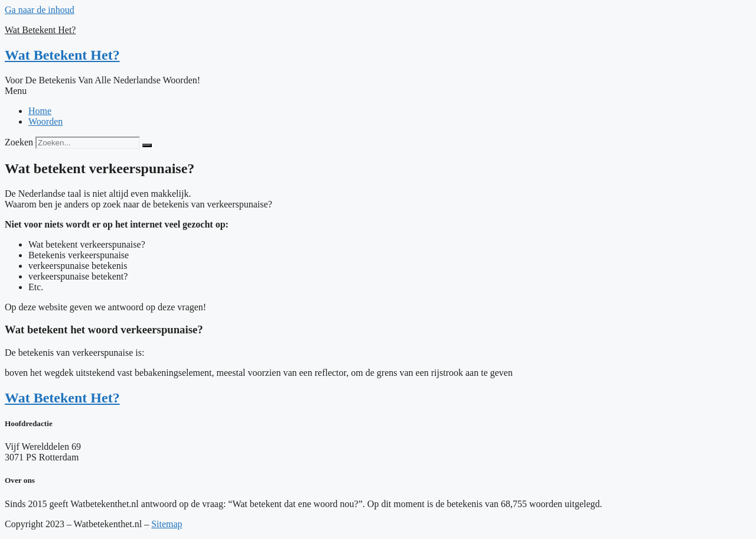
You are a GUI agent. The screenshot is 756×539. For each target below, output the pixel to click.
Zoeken (19, 142)
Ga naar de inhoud (40, 10)
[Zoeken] (147, 145)
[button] (378, 91)
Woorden (45, 121)
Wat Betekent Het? (40, 30)
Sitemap (167, 524)
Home (40, 111)
